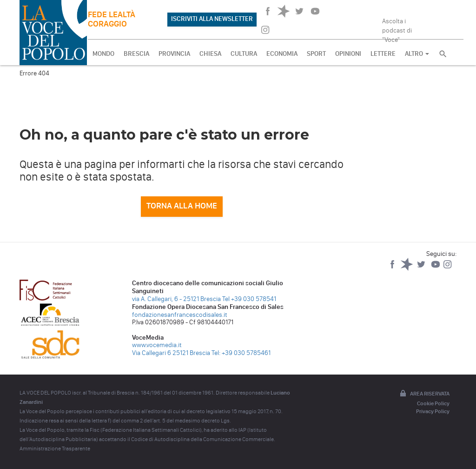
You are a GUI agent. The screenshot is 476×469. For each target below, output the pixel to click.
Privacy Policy (433, 411)
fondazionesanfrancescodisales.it (180, 315)
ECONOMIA (282, 54)
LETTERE (383, 54)
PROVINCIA (174, 54)
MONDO (103, 54)
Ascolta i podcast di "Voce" (397, 27)
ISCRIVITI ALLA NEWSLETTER (212, 19)
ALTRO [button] (417, 54)
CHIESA (210, 54)
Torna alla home (182, 206)
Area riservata (424, 394)
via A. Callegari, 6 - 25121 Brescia (176, 299)
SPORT (316, 54)
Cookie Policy (433, 403)
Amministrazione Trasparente (55, 449)
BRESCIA (136, 54)
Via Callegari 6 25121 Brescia (171, 353)
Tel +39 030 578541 (249, 299)
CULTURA (244, 54)
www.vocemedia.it (157, 345)
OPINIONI (348, 54)
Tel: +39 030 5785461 (241, 353)
